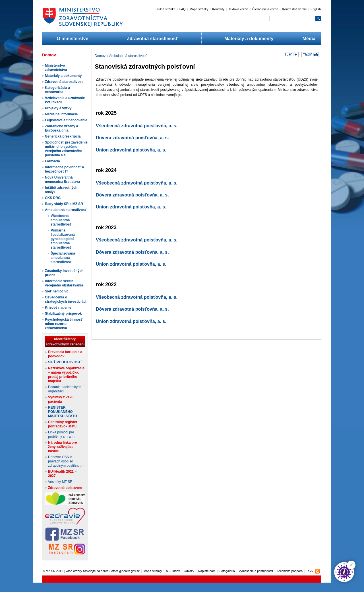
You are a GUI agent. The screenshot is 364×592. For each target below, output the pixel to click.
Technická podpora (290, 571)
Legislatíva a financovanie (66, 120)
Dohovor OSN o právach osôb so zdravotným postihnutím (66, 461)
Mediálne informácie (61, 114)
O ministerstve (72, 39)
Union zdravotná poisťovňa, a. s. (131, 150)
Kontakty (218, 9)
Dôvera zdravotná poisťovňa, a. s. (132, 138)
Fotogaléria (227, 571)
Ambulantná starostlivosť (66, 210)
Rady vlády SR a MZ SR (64, 204)
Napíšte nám (207, 571)
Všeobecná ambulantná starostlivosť (61, 220)
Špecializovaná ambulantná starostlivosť (63, 258)
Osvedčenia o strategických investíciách (66, 299)
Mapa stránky (199, 9)
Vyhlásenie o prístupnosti (256, 571)
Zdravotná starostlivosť (152, 39)
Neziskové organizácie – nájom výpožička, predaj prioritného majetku (66, 375)
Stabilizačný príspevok (63, 314)
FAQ (183, 9)
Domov (100, 56)
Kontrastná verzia (295, 9)
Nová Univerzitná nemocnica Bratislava (62, 180)
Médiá (309, 39)
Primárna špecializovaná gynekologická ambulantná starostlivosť (63, 239)
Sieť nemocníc (57, 291)
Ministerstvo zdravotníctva (56, 68)
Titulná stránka (165, 9)
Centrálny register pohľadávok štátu (63, 424)
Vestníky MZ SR (60, 482)
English (316, 9)
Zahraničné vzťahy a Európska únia (61, 128)
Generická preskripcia (63, 136)
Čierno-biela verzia (265, 9)
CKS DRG (53, 198)
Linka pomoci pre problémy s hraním (62, 434)
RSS (310, 571)
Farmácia (52, 161)
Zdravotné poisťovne (65, 488)
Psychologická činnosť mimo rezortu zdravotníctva (64, 324)
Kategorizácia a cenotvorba (57, 90)
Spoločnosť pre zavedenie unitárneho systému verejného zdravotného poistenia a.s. (66, 149)
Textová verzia (238, 9)
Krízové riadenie (58, 308)
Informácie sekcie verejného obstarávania (64, 283)
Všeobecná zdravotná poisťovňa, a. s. (137, 126)
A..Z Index (173, 571)
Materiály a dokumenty (249, 39)
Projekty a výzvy (58, 108)
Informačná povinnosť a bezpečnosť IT (64, 169)
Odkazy (189, 571)
